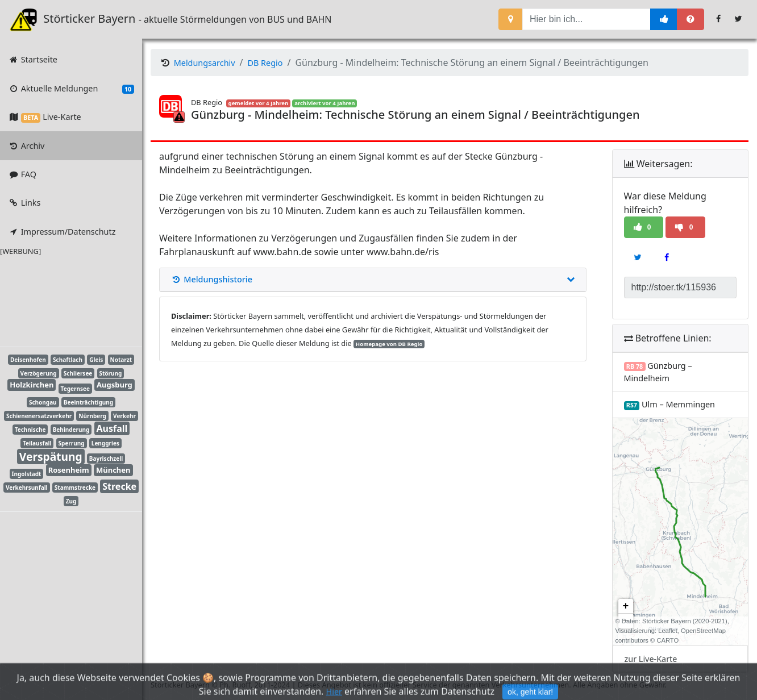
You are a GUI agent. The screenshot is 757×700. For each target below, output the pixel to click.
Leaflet (668, 631)
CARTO (667, 640)
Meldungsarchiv (205, 63)
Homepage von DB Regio (389, 344)
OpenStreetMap (703, 631)
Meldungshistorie (373, 280)
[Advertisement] (63, 299)
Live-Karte (44, 117)
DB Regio (265, 63)
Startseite (33, 59)
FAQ (22, 174)
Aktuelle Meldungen (71, 89)
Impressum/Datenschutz (62, 232)
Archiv (26, 146)
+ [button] (626, 606)
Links (24, 203)
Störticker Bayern (80, 19)
